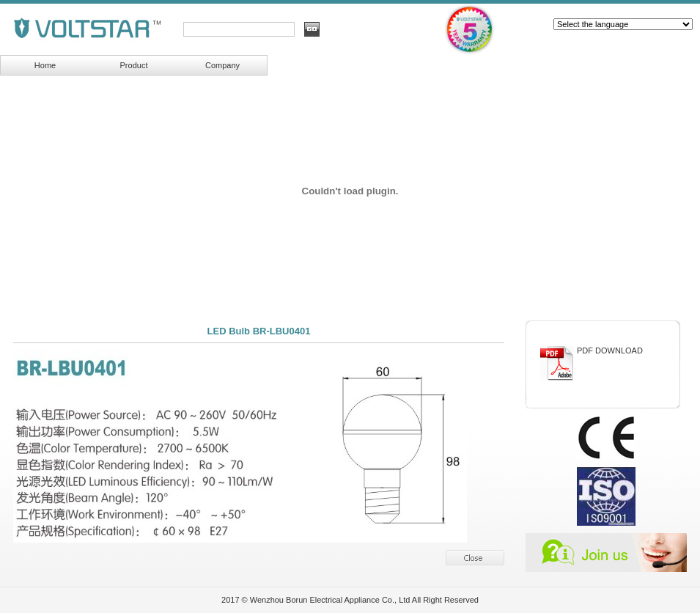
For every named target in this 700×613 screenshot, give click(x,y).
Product (134, 65)
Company (222, 65)
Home (45, 65)
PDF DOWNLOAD (610, 350)
